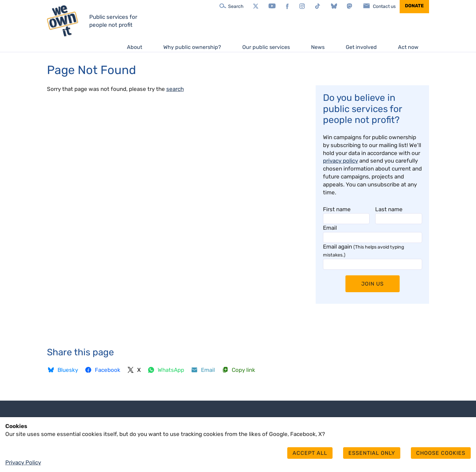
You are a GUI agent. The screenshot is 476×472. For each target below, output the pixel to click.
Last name (389, 209)
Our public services (266, 47)
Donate (414, 6)
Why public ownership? (192, 47)
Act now (408, 47)
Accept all (310, 453)
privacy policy (340, 161)
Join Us (373, 284)
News (318, 47)
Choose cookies (441, 453)
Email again (363, 251)
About (135, 47)
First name (337, 209)
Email (330, 228)
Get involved (361, 47)
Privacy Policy (23, 462)
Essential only (372, 453)
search (175, 89)
